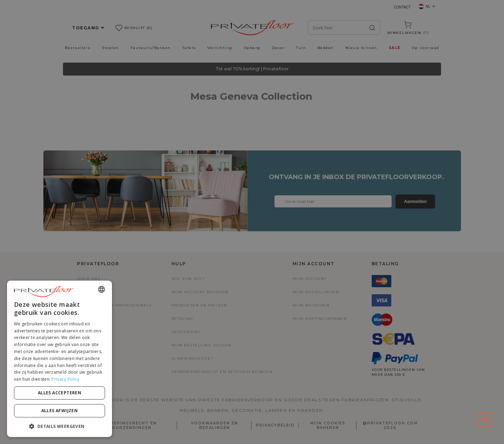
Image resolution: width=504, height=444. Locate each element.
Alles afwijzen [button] (60, 411)
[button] (59, 426)
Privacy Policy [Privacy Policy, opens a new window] (65, 379)
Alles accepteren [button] (59, 393)
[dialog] (59, 359)
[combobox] (101, 289)
